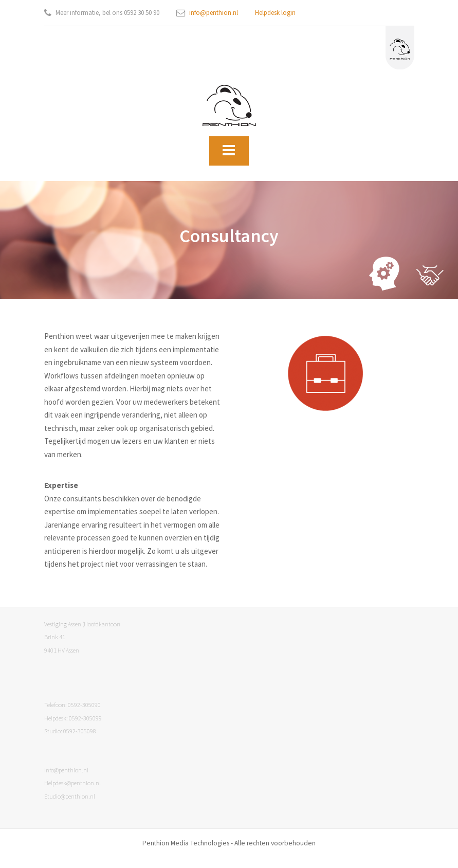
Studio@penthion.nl (70, 796)
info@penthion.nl (214, 13)
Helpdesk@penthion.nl (72, 783)
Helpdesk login (275, 13)
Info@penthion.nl (66, 770)
